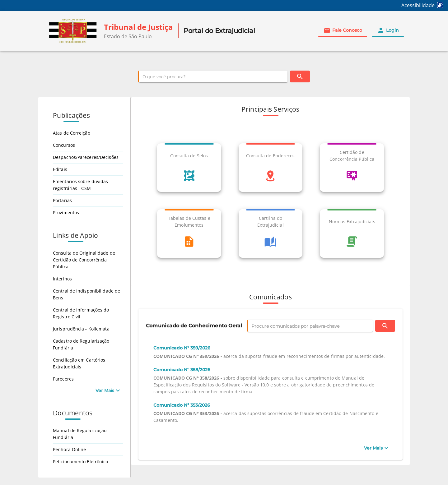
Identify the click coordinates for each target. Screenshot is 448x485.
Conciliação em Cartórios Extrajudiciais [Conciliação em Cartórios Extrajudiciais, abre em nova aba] (79, 363)
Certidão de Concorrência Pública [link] (352, 156)
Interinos (62, 279)
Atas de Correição (72, 133)
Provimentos (66, 212)
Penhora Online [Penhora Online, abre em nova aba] (69, 449)
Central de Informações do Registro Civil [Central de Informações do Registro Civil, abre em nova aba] (81, 313)
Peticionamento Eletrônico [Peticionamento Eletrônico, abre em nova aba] (81, 462)
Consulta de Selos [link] (189, 156)
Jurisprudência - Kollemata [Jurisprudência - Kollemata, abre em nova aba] (81, 329)
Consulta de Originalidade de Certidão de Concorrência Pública (84, 260)
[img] (73, 31)
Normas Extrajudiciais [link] (352, 222)
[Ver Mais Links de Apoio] (108, 390)
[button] (343, 30)
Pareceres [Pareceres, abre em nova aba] (63, 379)
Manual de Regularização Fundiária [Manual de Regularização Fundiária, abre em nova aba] (80, 434)
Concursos (64, 145)
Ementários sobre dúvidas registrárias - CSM (80, 185)
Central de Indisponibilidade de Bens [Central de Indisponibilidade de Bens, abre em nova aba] (86, 294)
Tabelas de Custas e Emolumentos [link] (189, 222)
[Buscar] (300, 76)
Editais (60, 169)
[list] (271, 206)
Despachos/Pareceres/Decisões (86, 157)
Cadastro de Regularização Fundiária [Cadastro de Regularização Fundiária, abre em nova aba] (81, 344)
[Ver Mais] (377, 448)
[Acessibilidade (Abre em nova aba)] (425, 5)
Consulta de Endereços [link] (270, 156)
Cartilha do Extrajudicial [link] (270, 222)
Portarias (62, 200)
